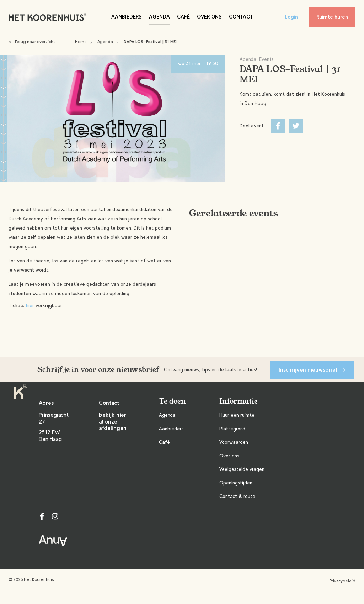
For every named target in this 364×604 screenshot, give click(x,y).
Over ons (209, 17)
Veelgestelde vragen (242, 469)
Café (183, 17)
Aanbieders (127, 17)
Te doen (172, 401)
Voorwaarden (234, 442)
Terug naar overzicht (32, 42)
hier (30, 306)
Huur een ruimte (237, 415)
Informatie (239, 401)
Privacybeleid (342, 581)
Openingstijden (236, 483)
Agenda (159, 17)
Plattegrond (232, 429)
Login (291, 17)
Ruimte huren (332, 17)
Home (81, 42)
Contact (241, 17)
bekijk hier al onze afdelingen (113, 421)
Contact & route (237, 496)
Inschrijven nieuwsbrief (312, 370)
